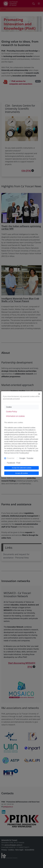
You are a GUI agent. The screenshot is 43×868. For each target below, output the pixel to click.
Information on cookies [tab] (15, 416)
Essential (11, 458)
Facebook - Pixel (14, 463)
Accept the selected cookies (22, 468)
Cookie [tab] (9, 407)
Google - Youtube (26, 458)
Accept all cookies (22, 473)
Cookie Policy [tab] (12, 412)
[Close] (39, 394)
